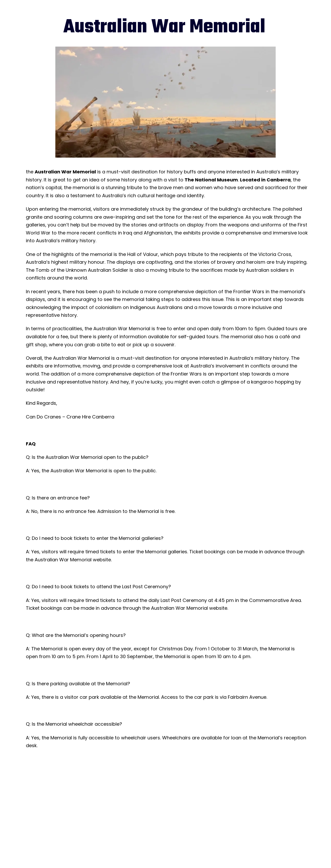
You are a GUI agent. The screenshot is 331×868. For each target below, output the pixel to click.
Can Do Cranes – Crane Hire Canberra (70, 417)
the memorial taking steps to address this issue (168, 299)
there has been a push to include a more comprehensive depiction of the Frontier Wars (163, 292)
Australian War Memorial (65, 172)
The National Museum (211, 180)
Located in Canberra (265, 180)
